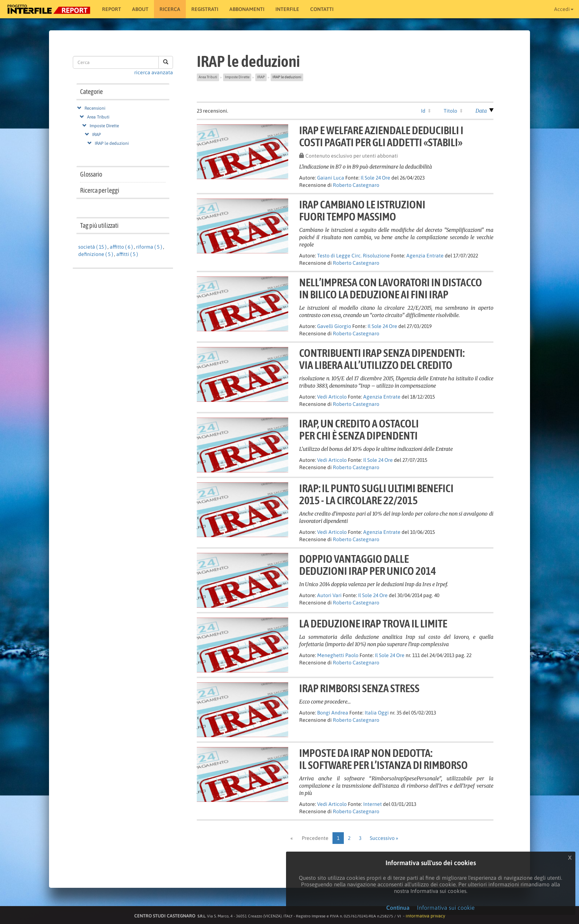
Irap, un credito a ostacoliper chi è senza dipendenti (359, 429)
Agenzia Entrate (425, 256)
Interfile (287, 9)
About (140, 9)
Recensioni (95, 108)
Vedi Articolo (332, 397)
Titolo (450, 111)
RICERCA (170, 9)
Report (112, 9)
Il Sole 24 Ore (375, 178)
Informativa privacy (425, 916)
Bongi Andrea (333, 713)
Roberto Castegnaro (356, 185)
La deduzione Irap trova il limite (373, 623)
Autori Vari (329, 595)
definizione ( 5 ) (96, 254)
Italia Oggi (377, 713)
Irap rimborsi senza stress (359, 688)
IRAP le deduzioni (112, 143)
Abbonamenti (247, 9)
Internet (373, 804)
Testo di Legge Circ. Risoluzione (354, 256)
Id (423, 111)
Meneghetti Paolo (338, 655)
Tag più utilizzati (99, 225)
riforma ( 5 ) (149, 247)
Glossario (91, 174)
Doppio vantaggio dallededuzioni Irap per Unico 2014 (368, 565)
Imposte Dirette (104, 126)
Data (481, 111)
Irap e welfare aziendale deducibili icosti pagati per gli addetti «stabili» (381, 136)
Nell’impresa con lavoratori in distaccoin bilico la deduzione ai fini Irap (391, 288)
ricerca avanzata (154, 72)
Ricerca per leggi (100, 190)
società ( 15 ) (92, 247)
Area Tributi (98, 117)
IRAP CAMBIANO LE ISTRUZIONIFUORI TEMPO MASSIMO (362, 210)
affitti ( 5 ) (127, 254)
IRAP (97, 135)
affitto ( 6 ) (121, 247)
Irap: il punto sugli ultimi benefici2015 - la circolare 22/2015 (376, 494)
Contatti (322, 9)
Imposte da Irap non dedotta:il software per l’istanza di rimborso (384, 759)
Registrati (205, 9)
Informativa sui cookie (446, 908)
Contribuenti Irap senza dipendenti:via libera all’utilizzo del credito (382, 359)
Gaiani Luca (331, 178)
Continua (398, 908)
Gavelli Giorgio (334, 326)
